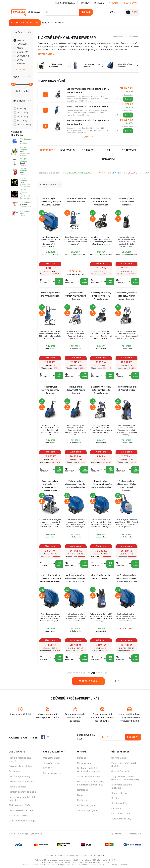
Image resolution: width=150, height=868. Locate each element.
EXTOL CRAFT (23, 56)
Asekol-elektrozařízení (21, 810)
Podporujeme (84, 763)
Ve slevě (132, 173)
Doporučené (48, 150)
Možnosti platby (52, 758)
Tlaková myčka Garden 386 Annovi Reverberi (76, 200)
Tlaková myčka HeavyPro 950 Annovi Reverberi (50, 390)
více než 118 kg (24, 125)
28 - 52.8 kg (22, 117)
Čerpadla (116, 808)
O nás (80, 795)
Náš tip (101, 173)
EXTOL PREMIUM (21, 62)
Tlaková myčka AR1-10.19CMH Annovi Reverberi (126, 202)
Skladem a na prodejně (79, 173)
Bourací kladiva (119, 793)
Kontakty (99, 3)
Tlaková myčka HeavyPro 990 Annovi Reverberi (76, 390)
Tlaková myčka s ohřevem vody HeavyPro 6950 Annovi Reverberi (76, 484)
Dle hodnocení (109, 155)
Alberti (20, 48)
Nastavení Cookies (19, 816)
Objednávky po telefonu (21, 782)
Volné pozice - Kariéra (89, 776)
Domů (44, 23)
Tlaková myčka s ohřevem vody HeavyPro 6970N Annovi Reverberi (101, 484)
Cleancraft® (22, 52)
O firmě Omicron (120, 771)
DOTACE (48, 768)
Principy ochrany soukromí (23, 792)
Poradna (82, 758)
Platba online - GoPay (20, 805)
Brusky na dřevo (120, 803)
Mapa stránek (116, 834)
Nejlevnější (68, 150)
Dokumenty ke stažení (21, 766)
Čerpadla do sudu (121, 814)
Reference (83, 790)
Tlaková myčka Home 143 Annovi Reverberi (50, 294)
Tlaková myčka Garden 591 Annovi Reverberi (126, 388)
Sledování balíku (52, 763)
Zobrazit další (88, 681)
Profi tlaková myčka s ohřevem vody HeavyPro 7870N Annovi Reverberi (76, 579)
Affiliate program (86, 805)
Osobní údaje (135, 834)
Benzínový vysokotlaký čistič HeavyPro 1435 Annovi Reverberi (127, 296)
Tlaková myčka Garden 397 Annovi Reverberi (101, 577)
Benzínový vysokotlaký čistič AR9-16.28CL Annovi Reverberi (101, 202)
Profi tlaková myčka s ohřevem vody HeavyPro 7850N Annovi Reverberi (50, 579)
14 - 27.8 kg (22, 113)
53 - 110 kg (22, 121)
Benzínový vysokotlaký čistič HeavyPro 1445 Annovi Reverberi (101, 390)
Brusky (115, 798)
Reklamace (15, 771)
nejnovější (129, 150)
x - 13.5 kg (22, 109)
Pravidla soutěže (18, 787)
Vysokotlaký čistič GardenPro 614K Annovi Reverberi (76, 296)
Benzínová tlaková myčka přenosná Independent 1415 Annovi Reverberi (50, 485)
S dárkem (116, 173)
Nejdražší (88, 150)
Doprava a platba (52, 773)
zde (103, 855)
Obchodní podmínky (19, 776)
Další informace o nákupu (23, 821)
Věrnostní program (65, 3)
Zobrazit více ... (46, 54)
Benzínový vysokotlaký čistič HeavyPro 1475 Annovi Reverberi (101, 296)
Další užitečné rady (121, 819)
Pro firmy (85, 3)
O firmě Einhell (119, 758)
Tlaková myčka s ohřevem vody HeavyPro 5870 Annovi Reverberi (50, 202)
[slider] (13, 84)
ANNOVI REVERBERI (22, 42)
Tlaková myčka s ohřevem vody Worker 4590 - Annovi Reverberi (126, 485)
